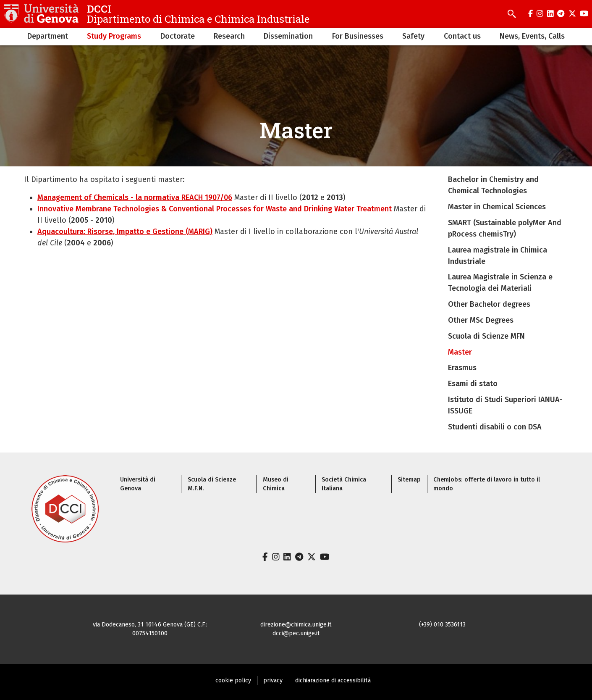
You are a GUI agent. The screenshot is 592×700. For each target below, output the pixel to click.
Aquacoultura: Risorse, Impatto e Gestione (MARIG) (125, 232)
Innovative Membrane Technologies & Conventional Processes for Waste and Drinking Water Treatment (215, 209)
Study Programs (114, 36)
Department (48, 36)
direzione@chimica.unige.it (296, 625)
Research (229, 36)
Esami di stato (473, 384)
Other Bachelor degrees (489, 304)
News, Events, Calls (532, 36)
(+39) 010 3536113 (442, 625)
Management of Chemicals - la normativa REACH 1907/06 (135, 197)
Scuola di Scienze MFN (486, 336)
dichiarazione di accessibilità (333, 680)
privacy (273, 680)
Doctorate (178, 36)
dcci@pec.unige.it (296, 633)
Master (460, 352)
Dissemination (288, 36)
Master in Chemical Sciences (497, 207)
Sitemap (409, 480)
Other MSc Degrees (481, 320)
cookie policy (233, 680)
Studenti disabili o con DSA (495, 427)
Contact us (462, 36)
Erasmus (462, 368)
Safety (413, 36)
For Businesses (358, 36)
